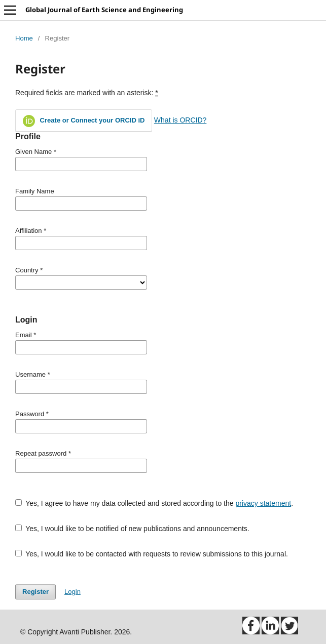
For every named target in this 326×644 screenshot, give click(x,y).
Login (73, 592)
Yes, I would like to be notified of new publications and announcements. (132, 529)
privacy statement (263, 503)
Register (35, 592)
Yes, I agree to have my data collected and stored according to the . (154, 503)
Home (24, 38)
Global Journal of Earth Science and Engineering (104, 10)
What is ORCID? (180, 120)
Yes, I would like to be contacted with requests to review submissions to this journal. (152, 554)
